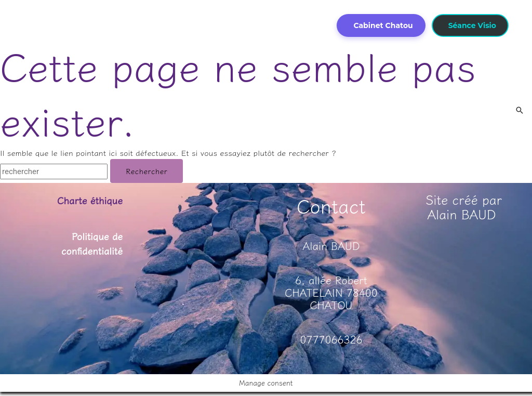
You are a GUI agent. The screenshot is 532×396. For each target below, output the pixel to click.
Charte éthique (86, 200)
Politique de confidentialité (89, 243)
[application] (144, 9)
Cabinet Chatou (383, 25)
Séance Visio (472, 25)
